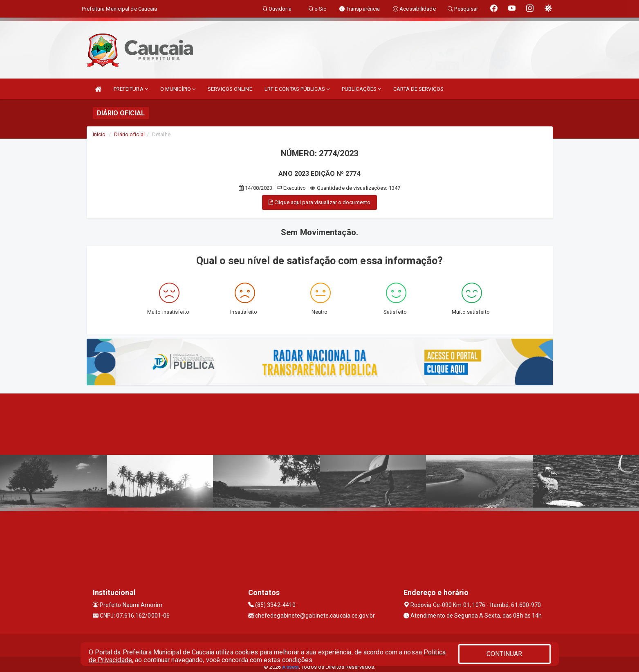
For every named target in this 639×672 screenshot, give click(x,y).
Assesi (290, 667)
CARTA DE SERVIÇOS (418, 89)
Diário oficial (129, 134)
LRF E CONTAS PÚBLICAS (297, 89)
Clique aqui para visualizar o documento (319, 202)
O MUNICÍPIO (178, 89)
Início (99, 134)
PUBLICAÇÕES (361, 89)
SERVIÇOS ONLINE (230, 89)
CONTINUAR (504, 654)
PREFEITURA (131, 89)
